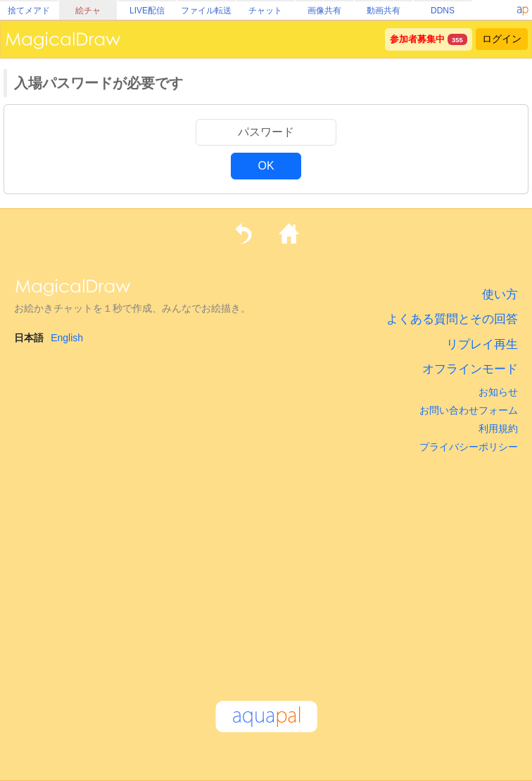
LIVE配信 (147, 11)
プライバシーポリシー (469, 447)
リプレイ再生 (482, 344)
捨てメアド (29, 11)
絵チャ (88, 11)
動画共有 (384, 11)
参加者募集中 (417, 39)
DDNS (443, 11)
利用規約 (498, 428)
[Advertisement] (266, 571)
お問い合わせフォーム (469, 410)
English (67, 338)
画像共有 (324, 11)
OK (266, 166)
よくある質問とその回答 (452, 319)
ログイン (502, 39)
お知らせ (498, 392)
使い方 (500, 294)
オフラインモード (470, 369)
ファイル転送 (206, 11)
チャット (265, 11)
